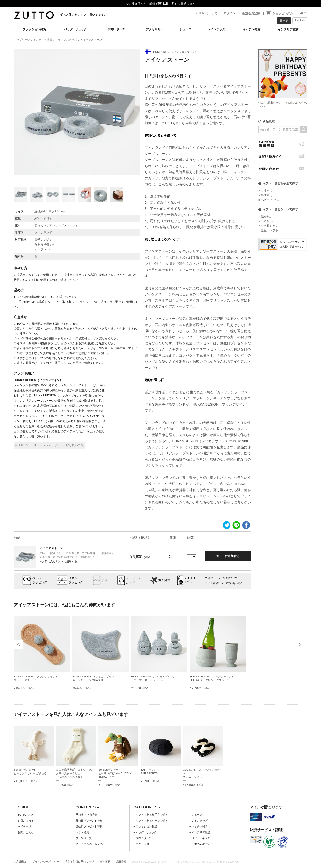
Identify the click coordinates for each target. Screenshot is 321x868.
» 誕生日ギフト (268, 230)
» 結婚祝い (265, 216)
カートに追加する (228, 556)
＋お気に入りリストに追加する (58, 561)
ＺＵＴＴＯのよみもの (89, 844)
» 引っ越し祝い (268, 226)
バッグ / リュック (75, 29)
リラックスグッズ (66, 40)
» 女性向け (265, 191)
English (300, 20)
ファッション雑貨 (34, 29)
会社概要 (105, 862)
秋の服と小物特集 (86, 815)
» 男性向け (265, 195)
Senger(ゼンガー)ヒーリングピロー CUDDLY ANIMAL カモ (115, 773)
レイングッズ (216, 29)
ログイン (229, 13)
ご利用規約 (20, 862)
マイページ (24, 826)
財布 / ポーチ (116, 29)
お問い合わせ (283, 169)
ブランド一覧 (84, 838)
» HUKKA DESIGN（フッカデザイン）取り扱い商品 (49, 445)
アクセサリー (155, 29)
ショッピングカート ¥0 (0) (290, 13)
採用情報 (121, 862)
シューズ (185, 29)
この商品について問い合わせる (225, 583)
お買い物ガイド (283, 156)
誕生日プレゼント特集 (89, 826)
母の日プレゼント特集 (89, 821)
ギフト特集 (82, 832)
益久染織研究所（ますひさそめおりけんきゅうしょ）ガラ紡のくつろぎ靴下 (75, 773)
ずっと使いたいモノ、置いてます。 (83, 15)
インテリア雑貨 (288, 29)
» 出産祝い (265, 221)
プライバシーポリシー (46, 862)
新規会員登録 (251, 13)
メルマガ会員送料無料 (283, 144)
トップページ (22, 40)
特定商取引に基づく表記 (79, 862)
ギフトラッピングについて (223, 578)
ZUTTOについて (206, 13)
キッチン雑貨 (252, 29)
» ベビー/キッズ (269, 200)
